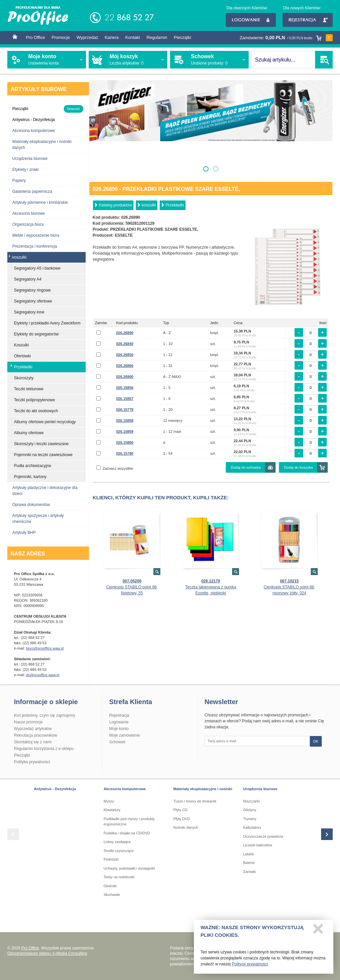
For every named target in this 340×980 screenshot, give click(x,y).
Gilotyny (250, 810)
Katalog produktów (115, 205)
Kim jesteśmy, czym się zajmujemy (44, 715)
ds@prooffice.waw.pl (43, 675)
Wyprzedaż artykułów (33, 729)
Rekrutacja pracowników (36, 735)
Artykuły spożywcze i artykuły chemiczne (38, 519)
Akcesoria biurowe (29, 213)
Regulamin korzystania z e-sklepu (44, 749)
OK (316, 741)
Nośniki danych (186, 827)
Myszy (109, 801)
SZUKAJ (324, 60)
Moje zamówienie (125, 735)
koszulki (149, 205)
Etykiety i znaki (25, 170)
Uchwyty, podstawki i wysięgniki (129, 868)
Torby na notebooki (119, 877)
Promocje (61, 37)
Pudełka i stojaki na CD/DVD (127, 833)
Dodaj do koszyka (298, 467)
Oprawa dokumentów (31, 505)
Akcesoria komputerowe (34, 131)
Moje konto (119, 729)
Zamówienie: (286, 38)
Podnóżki (111, 859)
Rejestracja (308, 20)
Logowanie (251, 20)
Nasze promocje (28, 722)
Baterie (249, 863)
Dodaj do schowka (246, 467)
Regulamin (157, 37)
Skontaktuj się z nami (33, 742)
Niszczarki (251, 801)
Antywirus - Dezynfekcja (55, 789)
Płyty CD (180, 810)
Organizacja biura (28, 224)
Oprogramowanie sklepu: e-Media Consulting (47, 953)
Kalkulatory (252, 827)
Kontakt (132, 37)
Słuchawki (112, 895)
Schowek (117, 742)
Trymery (250, 819)
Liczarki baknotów (257, 845)
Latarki (249, 854)
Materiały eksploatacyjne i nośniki (203, 789)
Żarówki (250, 872)
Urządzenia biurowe (30, 159)
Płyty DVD (182, 819)
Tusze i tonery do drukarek (195, 801)
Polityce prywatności (250, 967)
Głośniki (110, 886)
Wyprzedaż (87, 37)
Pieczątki (183, 37)
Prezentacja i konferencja (35, 246)
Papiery (19, 181)
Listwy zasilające (117, 842)
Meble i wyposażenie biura (36, 235)
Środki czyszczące (119, 851)
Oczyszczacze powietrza (263, 836)
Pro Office (36, 37)
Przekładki (175, 205)
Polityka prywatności (32, 762)
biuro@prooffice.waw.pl (45, 648)
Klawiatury (112, 810)
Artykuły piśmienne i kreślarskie (40, 202)
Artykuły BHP (24, 533)
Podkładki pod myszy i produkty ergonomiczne (129, 822)
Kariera (112, 37)
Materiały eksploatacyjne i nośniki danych (42, 145)
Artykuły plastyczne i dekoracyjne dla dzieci (45, 491)
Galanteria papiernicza (32, 191)
